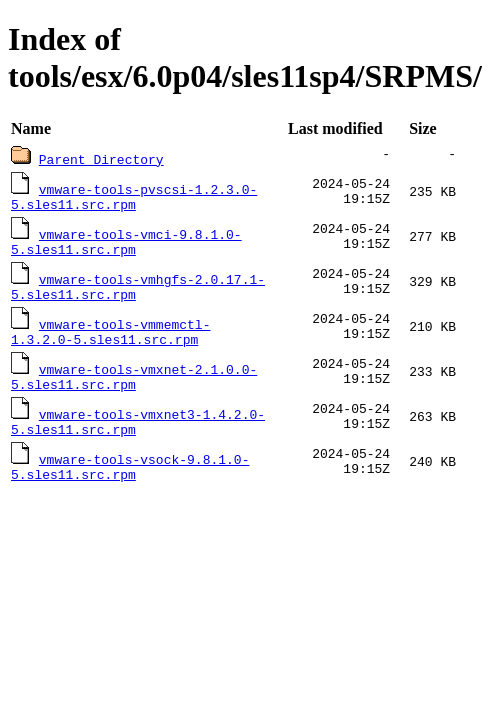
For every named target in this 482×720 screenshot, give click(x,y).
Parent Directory (101, 159)
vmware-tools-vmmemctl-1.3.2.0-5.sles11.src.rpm (110, 342)
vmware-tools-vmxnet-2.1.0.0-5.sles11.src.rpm (134, 390)
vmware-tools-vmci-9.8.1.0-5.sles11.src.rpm (126, 246)
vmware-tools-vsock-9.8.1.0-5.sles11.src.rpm (130, 486)
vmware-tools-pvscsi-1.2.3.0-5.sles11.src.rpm (134, 198)
